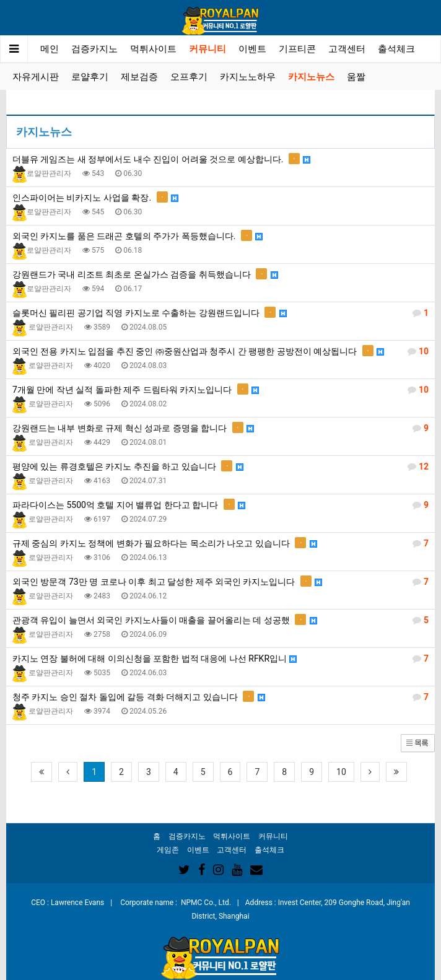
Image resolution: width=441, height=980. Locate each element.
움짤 (356, 77)
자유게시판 (36, 77)
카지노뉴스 (311, 77)
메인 (50, 49)
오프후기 (189, 77)
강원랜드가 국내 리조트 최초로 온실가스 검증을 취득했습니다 (145, 274)
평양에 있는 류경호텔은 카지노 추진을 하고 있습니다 (220, 466)
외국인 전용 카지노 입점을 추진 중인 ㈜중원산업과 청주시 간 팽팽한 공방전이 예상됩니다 (220, 351)
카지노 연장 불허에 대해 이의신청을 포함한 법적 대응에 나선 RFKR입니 (220, 658)
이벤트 (252, 49)
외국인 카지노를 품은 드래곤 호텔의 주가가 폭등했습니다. (138, 235)
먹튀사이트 (153, 49)
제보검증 (139, 77)
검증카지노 (94, 49)
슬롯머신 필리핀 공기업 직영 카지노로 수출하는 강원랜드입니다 (220, 313)
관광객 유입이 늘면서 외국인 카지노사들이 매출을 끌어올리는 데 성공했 (220, 620)
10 (341, 772)
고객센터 (347, 49)
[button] (418, 742)
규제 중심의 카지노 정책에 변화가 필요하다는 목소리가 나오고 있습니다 (220, 543)
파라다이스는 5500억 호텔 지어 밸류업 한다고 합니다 (220, 505)
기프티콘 (297, 49)
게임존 (168, 850)
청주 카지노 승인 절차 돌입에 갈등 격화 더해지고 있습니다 (220, 697)
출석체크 (396, 49)
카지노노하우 (248, 77)
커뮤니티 (207, 49)
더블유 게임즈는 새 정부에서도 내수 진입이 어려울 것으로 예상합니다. (161, 159)
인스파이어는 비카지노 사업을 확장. (95, 197)
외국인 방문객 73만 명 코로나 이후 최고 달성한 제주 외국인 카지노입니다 (220, 582)
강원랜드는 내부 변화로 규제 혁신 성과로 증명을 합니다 (220, 428)
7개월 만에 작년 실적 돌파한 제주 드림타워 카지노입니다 (220, 390)
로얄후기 (90, 77)
